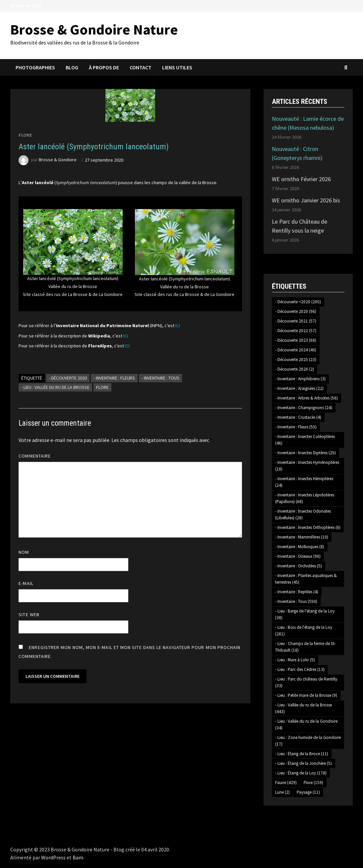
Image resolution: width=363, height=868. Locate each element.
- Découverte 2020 (68, 378)
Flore (25, 135)
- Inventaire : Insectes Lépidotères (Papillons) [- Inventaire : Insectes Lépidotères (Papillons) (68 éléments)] (305, 498)
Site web (29, 615)
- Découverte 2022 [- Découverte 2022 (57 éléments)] (296, 331)
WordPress (53, 857)
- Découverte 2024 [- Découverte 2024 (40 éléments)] (296, 350)
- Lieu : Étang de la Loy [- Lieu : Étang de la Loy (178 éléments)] (301, 773)
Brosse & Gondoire (58, 160)
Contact (141, 67)
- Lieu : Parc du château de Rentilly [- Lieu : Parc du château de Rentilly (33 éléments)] (306, 682)
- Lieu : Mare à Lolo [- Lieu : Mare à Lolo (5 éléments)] (295, 660)
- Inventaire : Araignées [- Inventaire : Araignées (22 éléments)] (299, 388)
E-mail (28, 583)
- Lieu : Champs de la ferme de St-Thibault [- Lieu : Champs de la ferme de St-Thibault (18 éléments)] (305, 647)
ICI (178, 325)
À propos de (104, 67)
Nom (26, 552)
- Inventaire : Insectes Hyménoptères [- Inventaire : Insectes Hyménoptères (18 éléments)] (307, 466)
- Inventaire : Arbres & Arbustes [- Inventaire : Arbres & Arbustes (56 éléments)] (306, 398)
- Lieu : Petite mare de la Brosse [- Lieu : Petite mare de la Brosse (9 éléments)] (306, 695)
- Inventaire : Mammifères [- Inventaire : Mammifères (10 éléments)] (302, 537)
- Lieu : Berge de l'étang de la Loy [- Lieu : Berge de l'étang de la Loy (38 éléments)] (305, 614)
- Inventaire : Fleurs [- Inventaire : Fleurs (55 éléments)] (296, 427)
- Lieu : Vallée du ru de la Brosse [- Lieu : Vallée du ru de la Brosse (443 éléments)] (303, 708)
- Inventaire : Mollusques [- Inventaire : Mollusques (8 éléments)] (300, 547)
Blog (72, 67)
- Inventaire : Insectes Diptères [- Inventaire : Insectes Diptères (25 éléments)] (305, 453)
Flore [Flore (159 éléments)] (313, 783)
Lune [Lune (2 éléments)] (282, 792)
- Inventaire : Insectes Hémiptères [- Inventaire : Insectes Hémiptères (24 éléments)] (304, 482)
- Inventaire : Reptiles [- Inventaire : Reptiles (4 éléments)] (297, 592)
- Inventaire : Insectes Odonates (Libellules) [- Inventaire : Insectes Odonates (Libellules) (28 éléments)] (303, 514)
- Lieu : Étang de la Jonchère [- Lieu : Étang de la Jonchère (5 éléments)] (303, 763)
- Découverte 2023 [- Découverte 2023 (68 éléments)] (296, 340)
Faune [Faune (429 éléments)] (286, 783)
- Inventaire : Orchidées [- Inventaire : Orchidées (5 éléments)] (299, 566)
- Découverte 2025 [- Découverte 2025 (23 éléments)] (296, 360)
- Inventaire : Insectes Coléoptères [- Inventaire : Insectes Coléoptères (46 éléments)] (305, 440)
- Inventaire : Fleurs (114, 378)
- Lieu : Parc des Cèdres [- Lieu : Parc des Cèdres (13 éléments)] (300, 669)
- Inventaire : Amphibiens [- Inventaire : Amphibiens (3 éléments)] (300, 379)
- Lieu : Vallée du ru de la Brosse (55, 387)
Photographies (35, 67)
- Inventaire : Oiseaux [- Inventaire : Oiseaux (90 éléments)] (298, 556)
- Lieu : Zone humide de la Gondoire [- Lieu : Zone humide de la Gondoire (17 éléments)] (308, 741)
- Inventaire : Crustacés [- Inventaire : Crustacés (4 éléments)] (298, 417)
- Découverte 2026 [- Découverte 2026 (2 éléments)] (295, 369)
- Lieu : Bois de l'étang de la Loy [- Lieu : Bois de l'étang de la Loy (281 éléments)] (304, 631)
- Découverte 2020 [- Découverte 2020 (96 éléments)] (296, 311)
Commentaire (36, 456)
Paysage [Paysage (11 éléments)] (308, 792)
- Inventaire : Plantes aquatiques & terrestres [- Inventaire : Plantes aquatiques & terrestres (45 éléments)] (306, 579)
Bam (78, 857)
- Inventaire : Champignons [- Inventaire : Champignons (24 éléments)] (304, 408)
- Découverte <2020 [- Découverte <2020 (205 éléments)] (298, 302)
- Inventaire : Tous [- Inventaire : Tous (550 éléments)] (296, 601)
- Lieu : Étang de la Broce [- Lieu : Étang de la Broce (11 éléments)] (302, 754)
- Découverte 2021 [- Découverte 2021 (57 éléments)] (296, 321)
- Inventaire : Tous (160, 378)
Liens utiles (177, 67)
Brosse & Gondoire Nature (94, 29)
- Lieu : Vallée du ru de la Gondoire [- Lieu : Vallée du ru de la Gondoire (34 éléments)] (306, 724)
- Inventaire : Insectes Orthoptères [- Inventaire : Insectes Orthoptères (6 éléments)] (308, 527)
